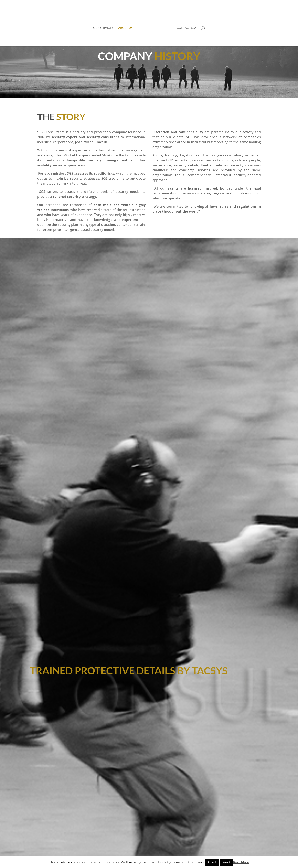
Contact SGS (186, 28)
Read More (241, 862)
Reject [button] (226, 862)
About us (125, 28)
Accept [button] (212, 862)
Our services (103, 28)
